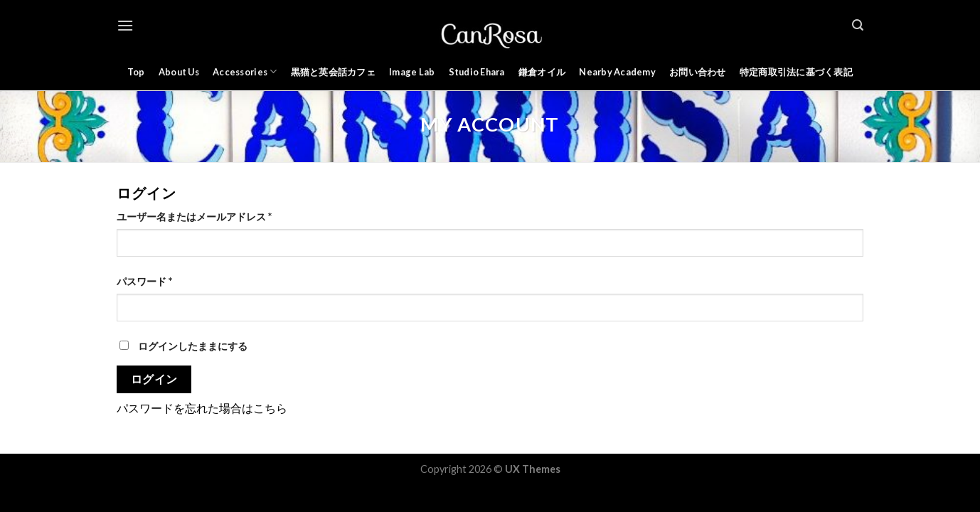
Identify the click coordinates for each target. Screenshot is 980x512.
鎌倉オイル (542, 72)
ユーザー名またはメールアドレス (194, 217)
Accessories (245, 71)
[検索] (858, 25)
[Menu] (125, 25)
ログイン (154, 379)
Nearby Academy (617, 72)
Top (136, 72)
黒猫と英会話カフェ (333, 72)
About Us (179, 72)
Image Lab (412, 72)
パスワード (144, 281)
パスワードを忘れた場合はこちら (202, 408)
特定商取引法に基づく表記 (796, 72)
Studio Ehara (477, 72)
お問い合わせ (698, 72)
